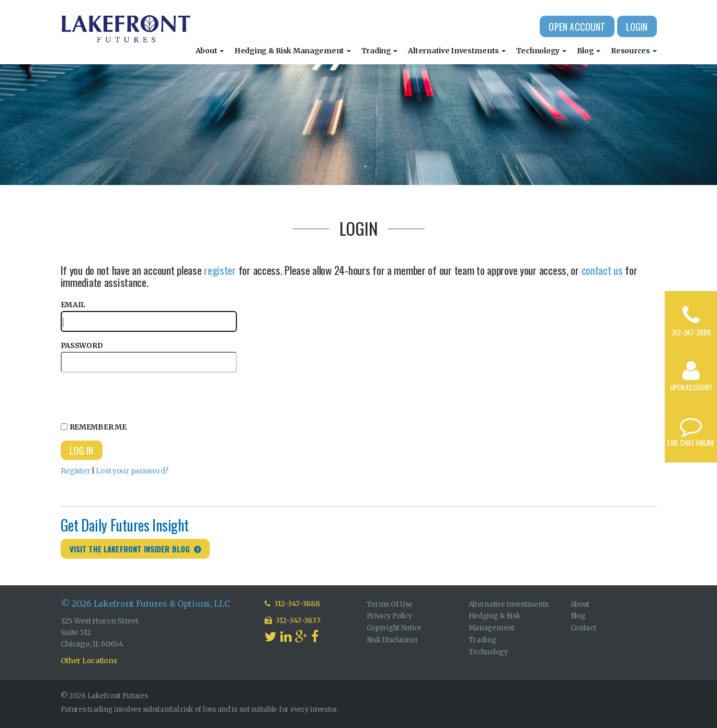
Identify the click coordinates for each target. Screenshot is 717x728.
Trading (380, 51)
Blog (589, 51)
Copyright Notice (394, 628)
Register (76, 471)
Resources (634, 51)
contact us (602, 270)
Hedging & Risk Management (293, 51)
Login (637, 27)
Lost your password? (132, 471)
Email (149, 316)
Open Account (577, 27)
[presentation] (140, 396)
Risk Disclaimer (392, 640)
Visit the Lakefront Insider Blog (130, 549)
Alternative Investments (457, 51)
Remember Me (94, 427)
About (210, 51)
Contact (583, 628)
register (220, 270)
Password (149, 357)
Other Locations (89, 661)
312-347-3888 (691, 332)
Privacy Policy (390, 616)
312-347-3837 (293, 620)
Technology (541, 51)
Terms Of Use (390, 604)
